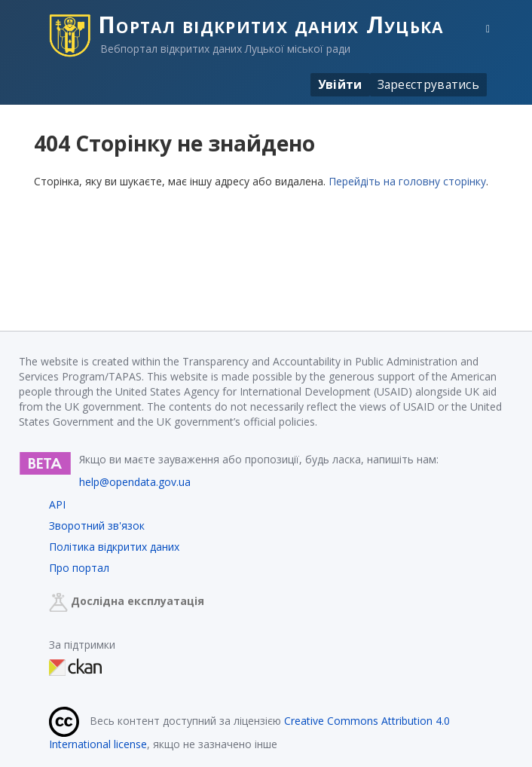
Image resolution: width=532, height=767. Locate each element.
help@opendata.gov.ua (135, 482)
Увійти (340, 84)
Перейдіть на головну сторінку (407, 181)
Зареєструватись (429, 84)
